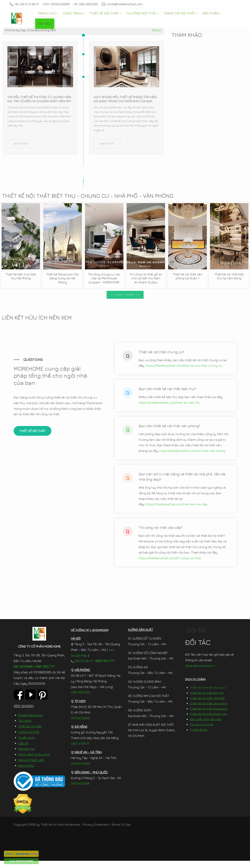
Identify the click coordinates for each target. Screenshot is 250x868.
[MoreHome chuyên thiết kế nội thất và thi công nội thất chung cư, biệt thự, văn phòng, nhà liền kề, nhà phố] (17, 19)
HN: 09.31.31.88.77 (24, 4)
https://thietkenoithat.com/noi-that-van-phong (192, 454)
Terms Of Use (121, 832)
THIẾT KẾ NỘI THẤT (33, 435)
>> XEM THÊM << (125, 295)
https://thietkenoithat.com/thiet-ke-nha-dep (176, 508)
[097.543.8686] (24, 861)
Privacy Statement (96, 832)
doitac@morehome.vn (200, 673)
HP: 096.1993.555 (86, 4)
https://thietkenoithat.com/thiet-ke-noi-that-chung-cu (184, 369)
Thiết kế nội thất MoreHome (60, 832)
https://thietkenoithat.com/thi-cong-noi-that (170, 562)
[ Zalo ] (9, 854)
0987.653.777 (45, 674)
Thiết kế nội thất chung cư (208, 695)
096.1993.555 (80, 700)
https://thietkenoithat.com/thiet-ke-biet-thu (169, 406)
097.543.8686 (23, 674)
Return (157, 30)
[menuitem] (48, 13)
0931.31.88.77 (82, 668)
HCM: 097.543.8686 (56, 4)
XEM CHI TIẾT (21, 144)
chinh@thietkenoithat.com (122, 4)
